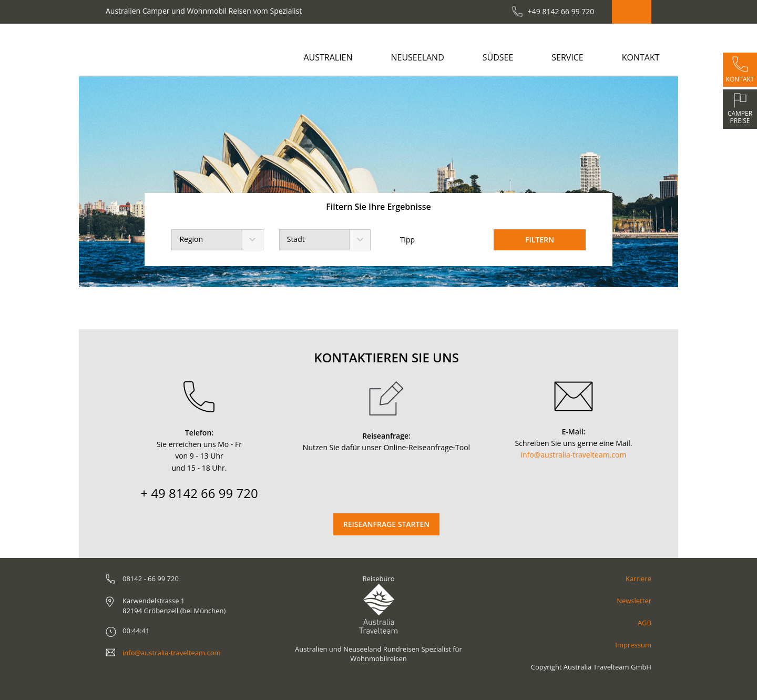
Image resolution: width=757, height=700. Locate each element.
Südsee (498, 57)
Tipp (401, 240)
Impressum (633, 645)
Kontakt (641, 57)
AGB (645, 623)
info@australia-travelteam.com (574, 455)
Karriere (638, 579)
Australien (328, 57)
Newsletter (634, 601)
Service (567, 57)
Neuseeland (417, 57)
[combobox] (217, 240)
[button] (109, 182)
